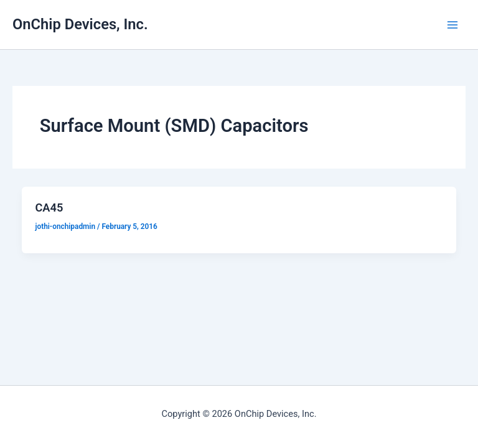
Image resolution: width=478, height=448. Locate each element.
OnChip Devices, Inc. (80, 24)
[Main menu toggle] (452, 25)
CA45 (49, 208)
